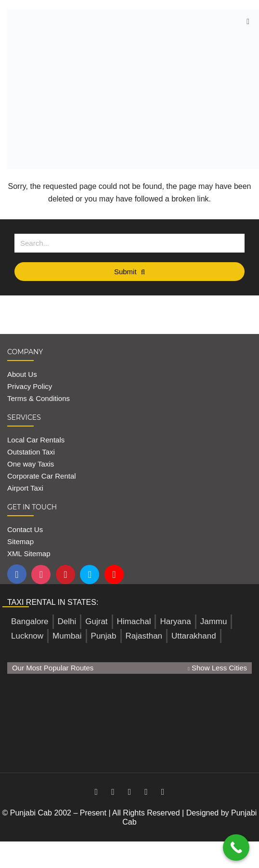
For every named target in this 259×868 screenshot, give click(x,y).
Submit (129, 272)
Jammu (214, 621)
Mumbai (67, 636)
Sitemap (20, 541)
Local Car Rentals (36, 440)
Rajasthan (144, 636)
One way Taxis (31, 464)
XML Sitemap (29, 554)
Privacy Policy (30, 386)
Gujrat (96, 621)
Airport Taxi (26, 488)
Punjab (104, 636)
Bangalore (30, 621)
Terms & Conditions (39, 398)
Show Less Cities (217, 668)
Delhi (67, 621)
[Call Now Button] (236, 848)
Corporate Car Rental (42, 476)
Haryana (175, 621)
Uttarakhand (194, 636)
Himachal (134, 621)
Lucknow (27, 636)
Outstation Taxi (31, 452)
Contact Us (25, 529)
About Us (22, 374)
